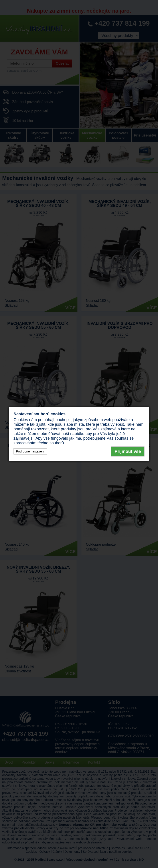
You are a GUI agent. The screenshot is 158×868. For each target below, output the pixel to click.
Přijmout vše (128, 451)
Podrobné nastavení (30, 451)
